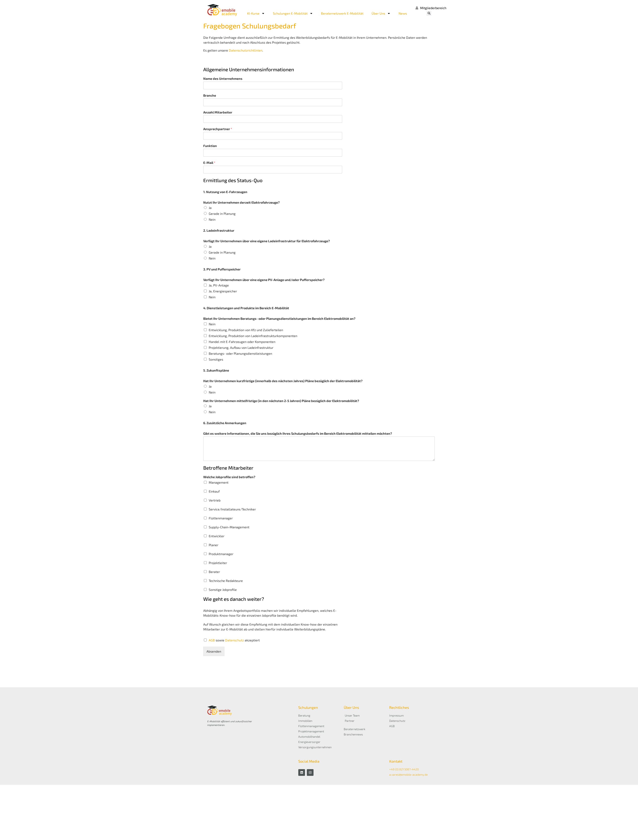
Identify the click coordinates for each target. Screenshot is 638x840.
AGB (212, 640)
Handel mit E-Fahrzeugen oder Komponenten (242, 342)
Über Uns (381, 13)
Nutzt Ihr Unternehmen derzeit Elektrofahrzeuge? (241, 202)
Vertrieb (215, 500)
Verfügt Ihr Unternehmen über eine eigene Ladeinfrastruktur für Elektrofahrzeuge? (267, 241)
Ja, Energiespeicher (223, 291)
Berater (214, 572)
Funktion (210, 146)
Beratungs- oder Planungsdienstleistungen (240, 353)
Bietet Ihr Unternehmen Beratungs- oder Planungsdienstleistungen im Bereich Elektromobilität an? (279, 318)
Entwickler (217, 536)
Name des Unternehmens (223, 78)
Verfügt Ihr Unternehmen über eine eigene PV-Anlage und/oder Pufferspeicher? (264, 280)
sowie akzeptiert (234, 640)
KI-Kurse (256, 13)
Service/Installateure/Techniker (232, 509)
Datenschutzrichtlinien (246, 50)
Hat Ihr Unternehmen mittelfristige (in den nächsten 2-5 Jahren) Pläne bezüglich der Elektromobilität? (281, 401)
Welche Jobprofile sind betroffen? (229, 477)
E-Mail (209, 163)
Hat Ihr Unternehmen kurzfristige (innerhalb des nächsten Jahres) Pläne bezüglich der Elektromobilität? (283, 381)
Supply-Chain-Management (229, 527)
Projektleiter (218, 563)
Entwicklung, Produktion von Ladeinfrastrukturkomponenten (253, 336)
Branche (210, 95)
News (403, 13)
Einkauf (214, 491)
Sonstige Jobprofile (223, 590)
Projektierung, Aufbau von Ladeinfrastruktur (241, 348)
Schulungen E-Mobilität (293, 13)
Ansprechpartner (218, 129)
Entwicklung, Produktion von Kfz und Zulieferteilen (246, 330)
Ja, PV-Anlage (219, 285)
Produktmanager (221, 554)
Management (219, 482)
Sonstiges (216, 359)
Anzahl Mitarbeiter (218, 112)
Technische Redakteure (226, 581)
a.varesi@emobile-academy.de (408, 775)
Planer (214, 545)
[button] (429, 13)
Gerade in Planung (222, 214)
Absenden (214, 651)
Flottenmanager (221, 518)
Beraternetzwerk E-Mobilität (342, 13)
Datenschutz (235, 640)
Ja (210, 208)
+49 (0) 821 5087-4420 (404, 769)
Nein (212, 219)
